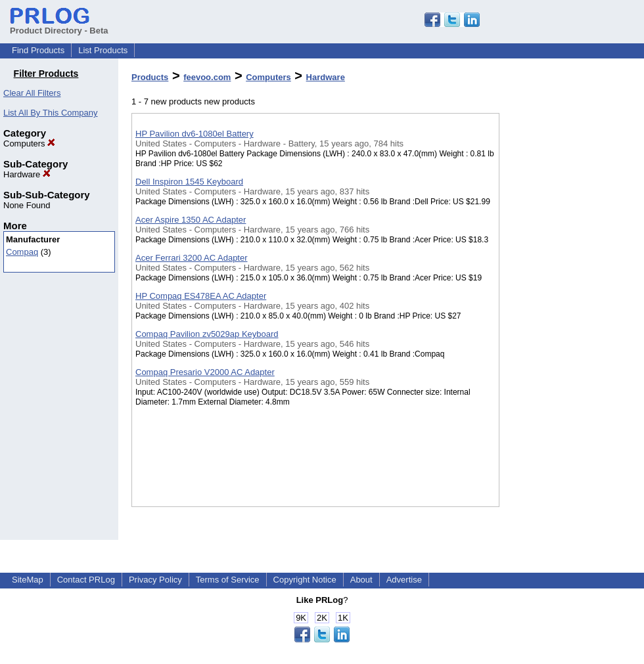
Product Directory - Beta (59, 26)
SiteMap (28, 580)
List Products (103, 50)
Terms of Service (228, 580)
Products (150, 77)
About (361, 580)
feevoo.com (207, 77)
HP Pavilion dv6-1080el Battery (195, 134)
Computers (29, 144)
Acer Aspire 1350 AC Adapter (191, 220)
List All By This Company (51, 113)
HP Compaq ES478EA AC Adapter (201, 296)
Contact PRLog (86, 580)
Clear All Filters (32, 93)
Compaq (22, 252)
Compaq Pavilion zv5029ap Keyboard (207, 334)
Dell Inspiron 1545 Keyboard (189, 182)
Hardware (27, 174)
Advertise (404, 580)
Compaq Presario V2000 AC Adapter (205, 372)
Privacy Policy (155, 580)
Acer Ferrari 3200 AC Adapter (192, 258)
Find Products (38, 50)
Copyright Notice (305, 580)
